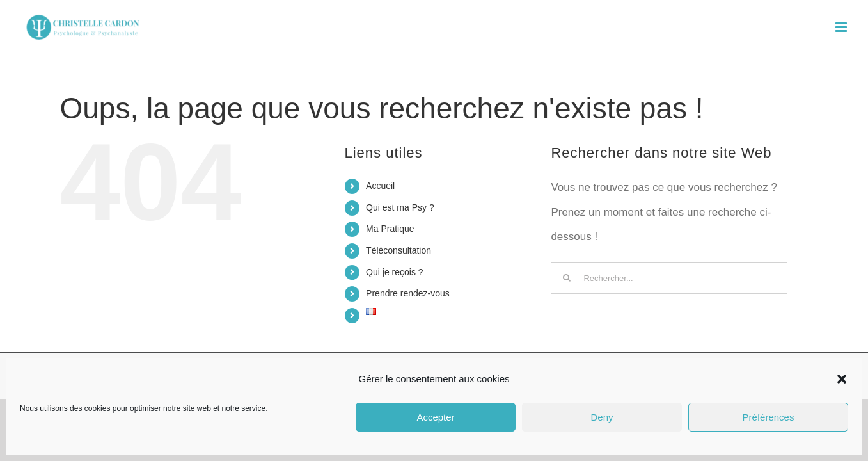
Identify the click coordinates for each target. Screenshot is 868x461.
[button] (842, 379)
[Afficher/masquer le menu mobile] (842, 27)
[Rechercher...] (669, 278)
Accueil (380, 186)
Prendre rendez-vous (408, 293)
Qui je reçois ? (394, 272)
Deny (602, 417)
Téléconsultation (398, 250)
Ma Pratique (390, 229)
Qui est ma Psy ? (400, 207)
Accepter (435, 417)
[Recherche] (567, 278)
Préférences (769, 417)
